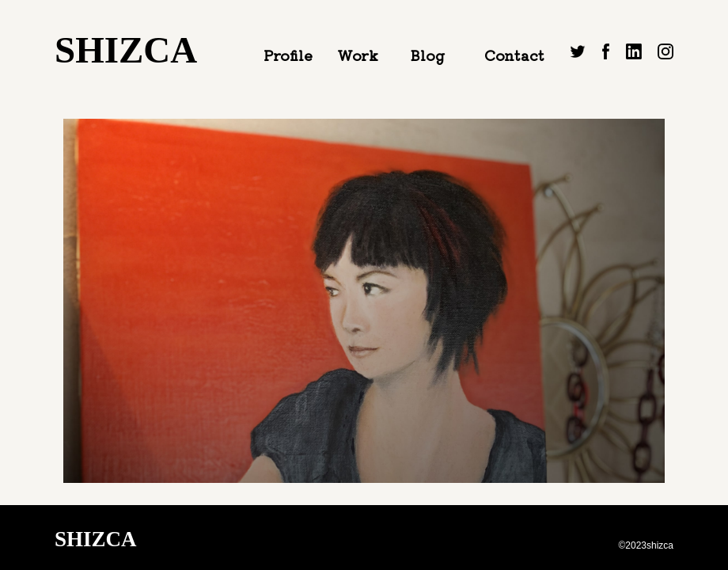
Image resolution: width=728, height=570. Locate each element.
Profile (288, 55)
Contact (514, 55)
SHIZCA (126, 50)
